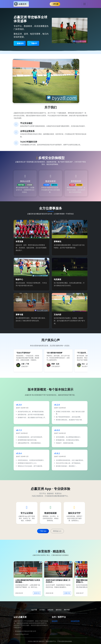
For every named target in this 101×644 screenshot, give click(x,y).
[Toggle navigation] (84, 4)
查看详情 (37, 593)
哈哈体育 (55, 621)
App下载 (34, 610)
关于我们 (42, 610)
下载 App (43, 531)
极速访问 (20, 43)
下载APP (33, 43)
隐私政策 (50, 610)
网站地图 (67, 610)
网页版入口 (57, 531)
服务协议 (59, 610)
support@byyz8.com (22, 634)
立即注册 (55, 4)
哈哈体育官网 (75, 621)
